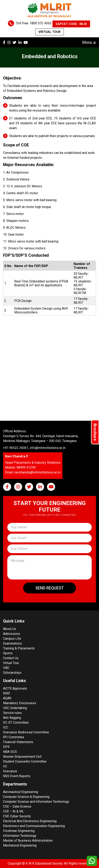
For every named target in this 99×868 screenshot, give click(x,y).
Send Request (50, 588)
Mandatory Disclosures (20, 703)
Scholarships (12, 673)
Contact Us (11, 658)
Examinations (13, 643)
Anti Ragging (12, 718)
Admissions (12, 634)
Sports (8, 653)
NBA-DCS (10, 752)
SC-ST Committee (16, 723)
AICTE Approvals (15, 688)
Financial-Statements (18, 742)
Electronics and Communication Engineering (34, 826)
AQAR (7, 698)
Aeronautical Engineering (21, 792)
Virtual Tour (49, 32)
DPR (6, 747)
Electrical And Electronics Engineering (30, 821)
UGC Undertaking (15, 708)
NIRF (7, 693)
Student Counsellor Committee (25, 761)
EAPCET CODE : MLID (71, 24)
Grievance (10, 771)
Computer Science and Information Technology (36, 802)
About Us (10, 629)
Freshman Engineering (19, 831)
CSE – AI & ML (14, 811)
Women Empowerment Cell (22, 757)
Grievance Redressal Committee (26, 732)
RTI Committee (14, 737)
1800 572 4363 (41, 23)
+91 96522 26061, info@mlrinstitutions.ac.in (34, 448)
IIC (5, 766)
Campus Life (12, 639)
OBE (6, 668)
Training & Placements (19, 648)
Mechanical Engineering (20, 845)
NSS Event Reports (17, 776)
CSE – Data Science (17, 806)
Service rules (12, 713)
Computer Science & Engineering (26, 797)
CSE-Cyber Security (17, 816)
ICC (6, 727)
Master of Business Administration (28, 841)
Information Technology (20, 836)
